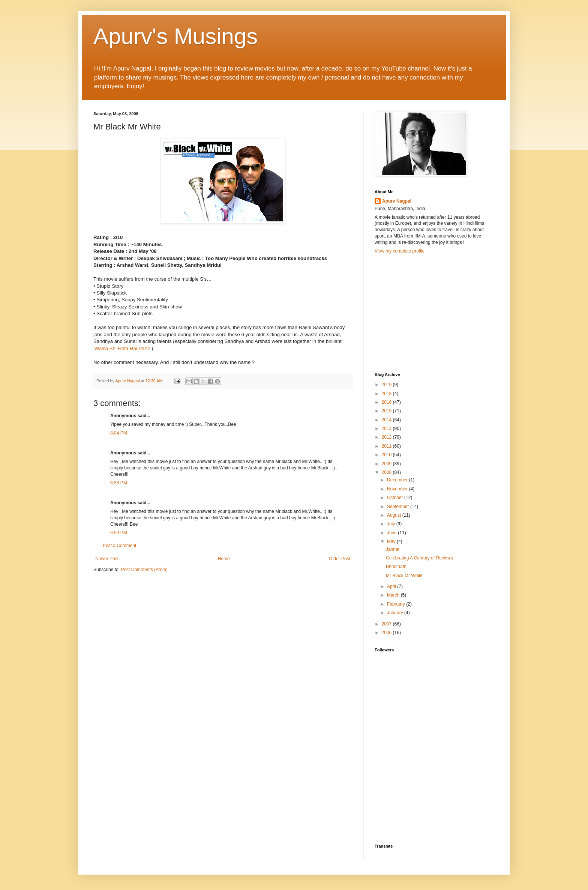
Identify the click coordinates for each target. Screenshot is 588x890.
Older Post (340, 559)
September (399, 507)
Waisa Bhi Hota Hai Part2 (122, 348)
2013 (387, 428)
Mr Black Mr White (404, 576)
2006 (387, 633)
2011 (387, 446)
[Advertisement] (431, 312)
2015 (387, 411)
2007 (387, 624)
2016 (387, 402)
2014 (387, 420)
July (392, 524)
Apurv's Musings (175, 36)
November (398, 489)
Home (224, 559)
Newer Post (107, 559)
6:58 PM (119, 483)
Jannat (393, 549)
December (398, 480)
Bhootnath (396, 567)
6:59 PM (119, 533)
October (396, 498)
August (395, 515)
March (394, 595)
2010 (387, 455)
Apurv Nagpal (397, 201)
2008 (387, 472)
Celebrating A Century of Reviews (419, 558)
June (392, 533)
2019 (387, 385)
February (397, 604)
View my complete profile (400, 251)
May (392, 541)
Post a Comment (119, 546)
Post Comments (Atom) (144, 570)
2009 (387, 464)
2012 (387, 437)
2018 (387, 394)
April (392, 586)
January (396, 613)
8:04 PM (119, 433)
